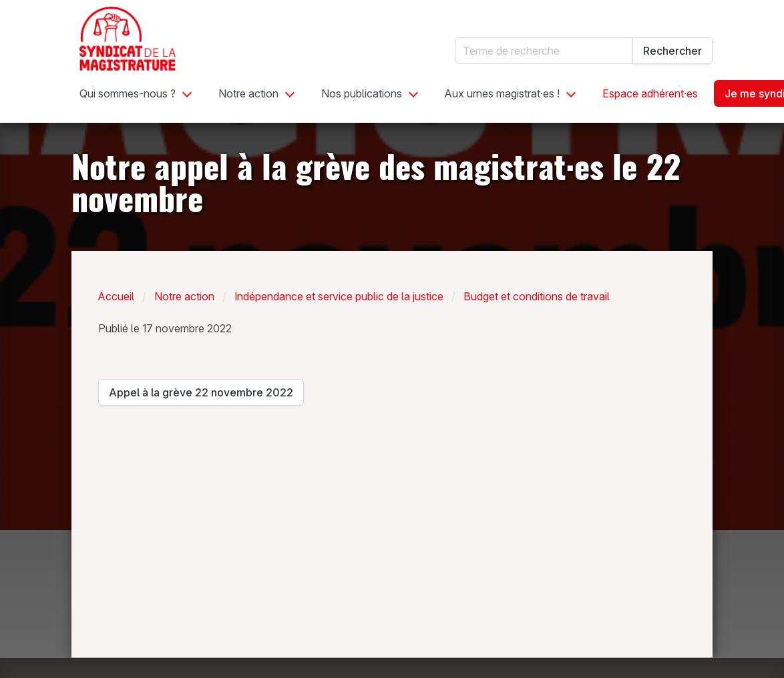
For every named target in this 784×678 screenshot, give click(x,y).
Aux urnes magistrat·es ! (502, 93)
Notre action (248, 93)
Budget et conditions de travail (537, 296)
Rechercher (672, 51)
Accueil (116, 296)
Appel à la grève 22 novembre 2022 (201, 396)
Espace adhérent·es (650, 93)
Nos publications (362, 93)
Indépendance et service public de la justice (339, 296)
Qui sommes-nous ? (128, 93)
